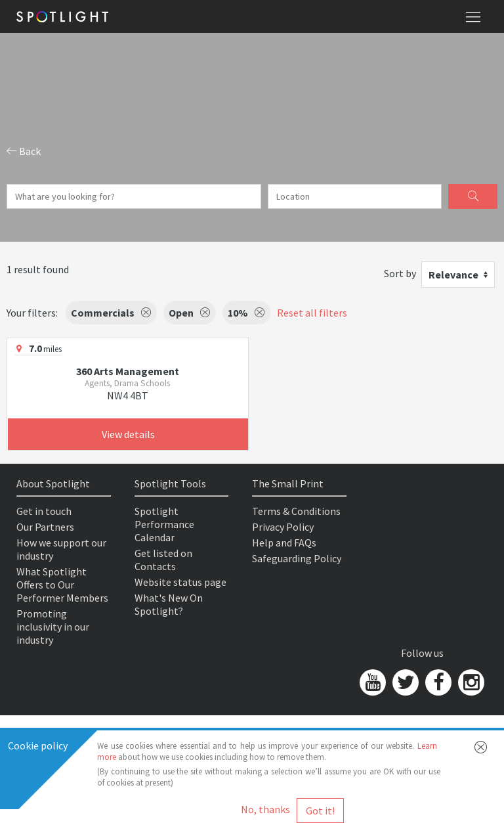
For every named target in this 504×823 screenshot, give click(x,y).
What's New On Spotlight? (169, 604)
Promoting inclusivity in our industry (53, 627)
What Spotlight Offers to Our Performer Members (62, 585)
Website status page (180, 582)
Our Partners (45, 527)
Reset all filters (312, 313)
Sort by (400, 273)
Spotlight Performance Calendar (164, 524)
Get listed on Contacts (163, 560)
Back (24, 151)
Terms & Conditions (296, 511)
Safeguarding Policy (297, 558)
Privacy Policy (283, 527)
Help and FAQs (284, 543)
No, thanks (265, 809)
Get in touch (44, 511)
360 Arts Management (128, 371)
